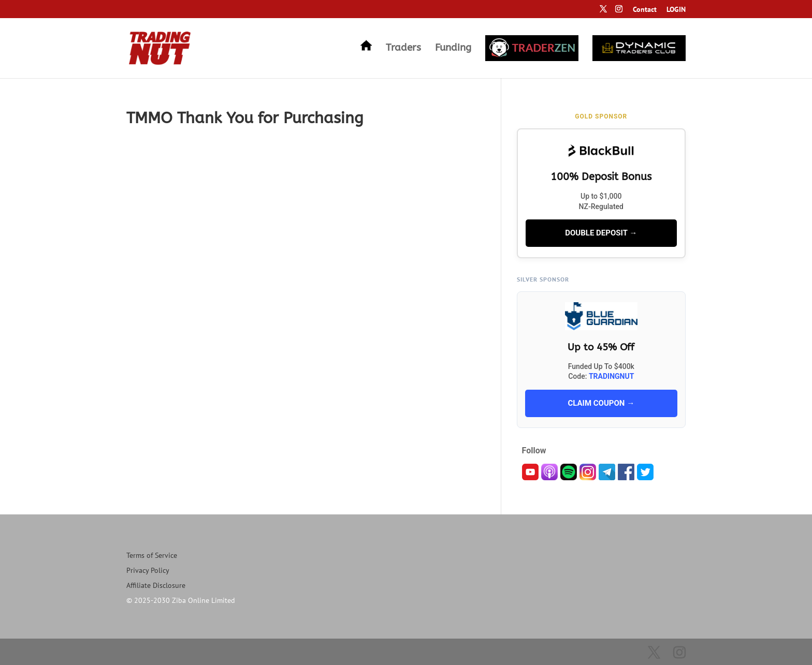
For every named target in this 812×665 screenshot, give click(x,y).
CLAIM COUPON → (601, 403)
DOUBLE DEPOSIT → (601, 233)
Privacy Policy (148, 570)
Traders (403, 49)
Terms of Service (152, 555)
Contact (645, 10)
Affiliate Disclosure (156, 585)
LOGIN (676, 10)
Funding (453, 49)
